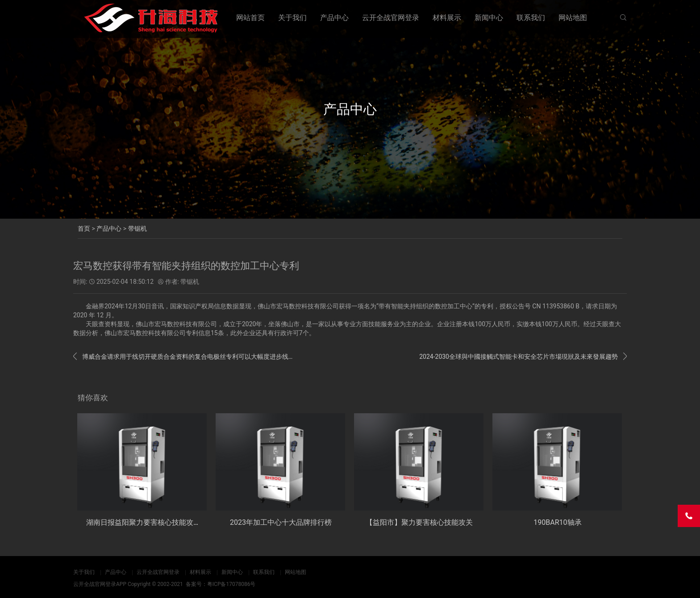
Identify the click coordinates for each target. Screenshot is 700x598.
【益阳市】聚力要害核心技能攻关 (419, 522)
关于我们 (292, 18)
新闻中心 (489, 18)
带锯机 (137, 228)
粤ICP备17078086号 (231, 584)
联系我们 (531, 18)
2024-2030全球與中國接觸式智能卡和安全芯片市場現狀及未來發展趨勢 (523, 357)
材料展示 (447, 18)
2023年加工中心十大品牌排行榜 (281, 522)
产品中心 (334, 18)
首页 (84, 228)
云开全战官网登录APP (100, 584)
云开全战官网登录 (391, 18)
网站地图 (573, 18)
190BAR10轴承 (557, 522)
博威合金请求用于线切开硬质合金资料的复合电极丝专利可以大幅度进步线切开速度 (184, 357)
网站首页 (250, 18)
